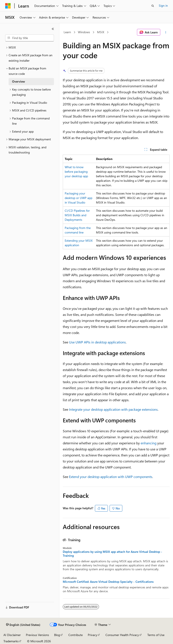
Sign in (163, 5)
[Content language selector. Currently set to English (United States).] (23, 625)
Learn (67, 32)
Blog (57, 635)
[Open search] (153, 6)
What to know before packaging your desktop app (76, 172)
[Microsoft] (8, 6)
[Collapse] (53, 29)
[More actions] (166, 32)
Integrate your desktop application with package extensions (113, 409)
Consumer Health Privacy (122, 635)
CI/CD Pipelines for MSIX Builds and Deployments (77, 215)
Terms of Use (156, 635)
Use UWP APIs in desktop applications (97, 342)
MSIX (101, 32)
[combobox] (30, 38)
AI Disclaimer (12, 635)
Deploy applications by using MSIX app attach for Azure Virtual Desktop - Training (112, 554)
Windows (84, 32)
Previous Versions (37, 635)
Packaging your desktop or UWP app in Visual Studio (79, 198)
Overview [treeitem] (19, 81)
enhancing (149, 443)
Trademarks (11, 641)
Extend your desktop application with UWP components (111, 477)
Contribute (75, 635)
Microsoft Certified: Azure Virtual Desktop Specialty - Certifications (108, 582)
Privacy (93, 635)
